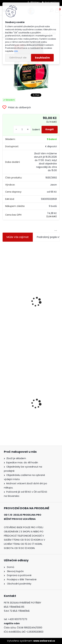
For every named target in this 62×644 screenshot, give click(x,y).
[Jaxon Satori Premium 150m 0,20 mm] (31, 66)
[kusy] (22, 130)
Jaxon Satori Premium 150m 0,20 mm (28, 413)
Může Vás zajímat (18, 237)
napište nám (12, 623)
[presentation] (4, 294)
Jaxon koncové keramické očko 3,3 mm (29, 266)
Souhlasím (42, 58)
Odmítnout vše (18, 58)
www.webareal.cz (44, 641)
